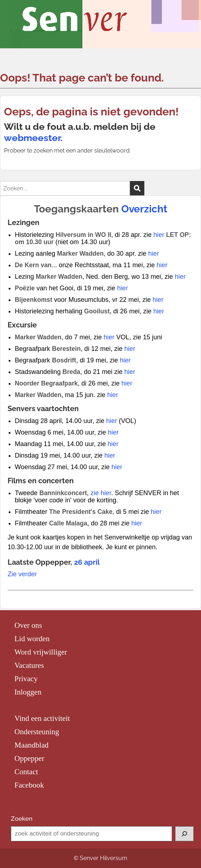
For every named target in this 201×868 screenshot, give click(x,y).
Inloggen (28, 692)
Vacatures (29, 665)
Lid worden (32, 639)
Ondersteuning (37, 732)
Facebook (29, 785)
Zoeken (22, 819)
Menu (13, 13)
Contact (26, 772)
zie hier (101, 493)
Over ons (28, 625)
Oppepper (29, 758)
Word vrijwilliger (41, 652)
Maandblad (31, 745)
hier (159, 235)
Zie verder (22, 574)
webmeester (32, 138)
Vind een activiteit (42, 718)
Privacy (26, 679)
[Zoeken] (184, 834)
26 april (87, 562)
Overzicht (144, 209)
